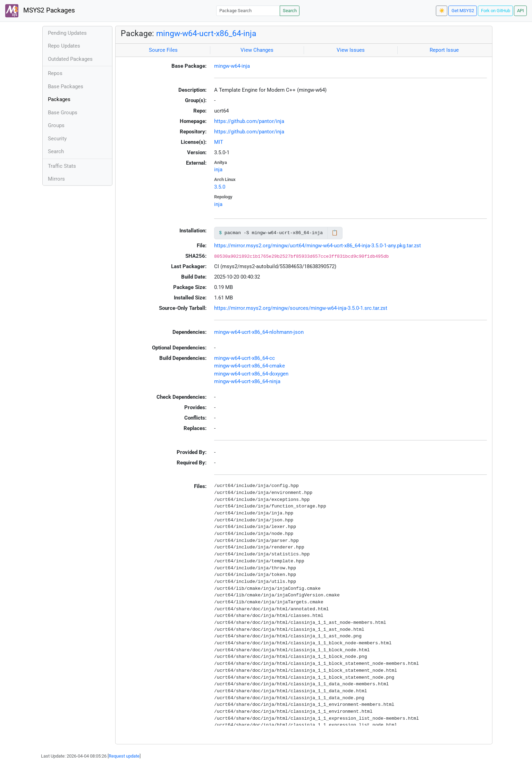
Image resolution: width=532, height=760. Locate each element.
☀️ (442, 11)
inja (218, 170)
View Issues (351, 50)
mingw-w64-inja (232, 66)
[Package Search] (248, 11)
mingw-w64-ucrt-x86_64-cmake (250, 366)
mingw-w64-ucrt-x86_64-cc (244, 358)
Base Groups (63, 113)
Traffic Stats (62, 166)
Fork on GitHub (496, 11)
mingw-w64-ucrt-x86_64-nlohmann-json (259, 332)
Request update (124, 756)
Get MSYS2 (463, 11)
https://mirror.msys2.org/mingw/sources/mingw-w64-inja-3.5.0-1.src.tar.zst (301, 308)
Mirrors (56, 179)
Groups (56, 125)
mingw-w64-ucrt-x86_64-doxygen (251, 374)
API (521, 11)
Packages (59, 99)
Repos (55, 73)
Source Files (163, 50)
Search (290, 11)
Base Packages (66, 86)
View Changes (257, 50)
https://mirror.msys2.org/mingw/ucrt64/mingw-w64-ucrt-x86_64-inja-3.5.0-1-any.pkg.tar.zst (318, 246)
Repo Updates (64, 46)
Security (57, 139)
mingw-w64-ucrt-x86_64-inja (206, 33)
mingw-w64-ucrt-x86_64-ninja (247, 381)
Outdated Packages (70, 59)
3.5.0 (220, 187)
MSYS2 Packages (40, 11)
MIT (219, 142)
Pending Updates (67, 33)
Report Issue (444, 50)
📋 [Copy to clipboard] (335, 233)
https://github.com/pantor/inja (249, 121)
